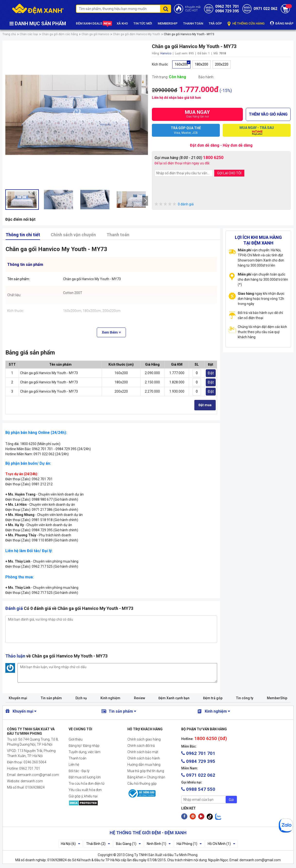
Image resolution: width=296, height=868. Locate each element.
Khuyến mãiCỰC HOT (193, 9)
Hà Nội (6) (70, 844)
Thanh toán (118, 235)
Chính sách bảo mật (143, 752)
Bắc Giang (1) (128, 844)
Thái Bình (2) (98, 844)
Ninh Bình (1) (159, 844)
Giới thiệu (76, 739)
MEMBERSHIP (168, 23)
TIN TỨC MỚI (143, 23)
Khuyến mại (18, 698)
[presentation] (8, 201)
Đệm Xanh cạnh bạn (174, 698)
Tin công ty (245, 698)
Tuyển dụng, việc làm (85, 752)
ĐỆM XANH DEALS (94, 24)
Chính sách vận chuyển (73, 235)
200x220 (222, 64)
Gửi (231, 800)
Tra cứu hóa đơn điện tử (86, 784)
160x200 (181, 64)
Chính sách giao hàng (144, 739)
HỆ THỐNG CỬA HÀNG (246, 24)
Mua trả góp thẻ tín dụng (146, 771)
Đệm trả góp (213, 698)
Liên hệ (74, 765)
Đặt (211, 373)
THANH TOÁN (193, 23)
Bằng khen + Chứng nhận (146, 777)
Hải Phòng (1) (189, 844)
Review (140, 698)
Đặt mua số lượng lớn (85, 777)
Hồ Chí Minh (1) (221, 844)
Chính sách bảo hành (144, 758)
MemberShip (277, 698)
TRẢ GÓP (215, 23)
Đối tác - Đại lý (79, 771)
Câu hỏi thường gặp (142, 784)
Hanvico (166, 53)
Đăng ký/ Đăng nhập (84, 746)
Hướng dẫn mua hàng (144, 765)
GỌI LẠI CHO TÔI (229, 173)
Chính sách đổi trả (141, 746)
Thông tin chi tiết (23, 235)
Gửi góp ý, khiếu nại (83, 796)
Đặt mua (205, 405)
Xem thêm (111, 332)
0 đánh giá (174, 204)
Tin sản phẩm (51, 698)
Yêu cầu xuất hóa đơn (85, 790)
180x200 (201, 64)
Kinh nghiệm (110, 698)
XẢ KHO (122, 23)
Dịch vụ (81, 698)
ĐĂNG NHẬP (282, 23)
